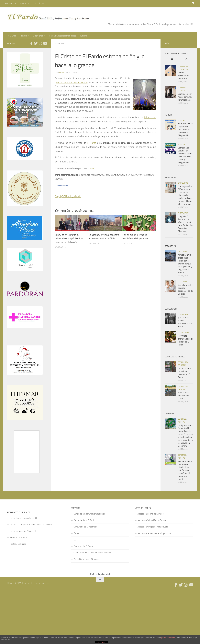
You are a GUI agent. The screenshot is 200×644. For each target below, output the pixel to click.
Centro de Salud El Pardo (84, 520)
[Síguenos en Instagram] (40, 43)
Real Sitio (11, 36)
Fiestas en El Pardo (18, 544)
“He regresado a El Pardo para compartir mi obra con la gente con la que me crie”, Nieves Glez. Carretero (185, 195)
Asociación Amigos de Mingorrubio (153, 527)
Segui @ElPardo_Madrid (68, 196)
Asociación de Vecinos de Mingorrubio (154, 533)
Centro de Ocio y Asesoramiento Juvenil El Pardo (185, 97)
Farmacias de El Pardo (83, 546)
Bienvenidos (11, 3)
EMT (76, 540)
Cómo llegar (38, 3)
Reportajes (183, 252)
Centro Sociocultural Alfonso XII (184, 76)
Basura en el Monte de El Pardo (183, 396)
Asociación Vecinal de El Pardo (151, 514)
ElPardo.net (150, 118)
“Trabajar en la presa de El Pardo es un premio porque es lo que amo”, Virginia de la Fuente (185, 264)
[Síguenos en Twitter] (36, 43)
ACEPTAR (101, 642)
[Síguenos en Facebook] (31, 43)
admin (62, 73)
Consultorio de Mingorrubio (85, 527)
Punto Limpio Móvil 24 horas (86, 559)
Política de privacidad (100, 574)
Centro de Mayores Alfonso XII (23, 531)
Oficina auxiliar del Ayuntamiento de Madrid (92, 553)
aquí (92, 168)
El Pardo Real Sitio (61, 186)
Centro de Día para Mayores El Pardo (89, 514)
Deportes (182, 419)
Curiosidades (184, 314)
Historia (23, 36)
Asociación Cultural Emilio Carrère (152, 520)
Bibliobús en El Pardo (19, 537)
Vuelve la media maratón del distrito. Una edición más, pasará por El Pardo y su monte (185, 470)
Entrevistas (183, 183)
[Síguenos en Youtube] (45, 43)
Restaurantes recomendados (63, 36)
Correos (77, 533)
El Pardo (92, 143)
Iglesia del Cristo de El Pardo (71, 83)
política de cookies (168, 638)
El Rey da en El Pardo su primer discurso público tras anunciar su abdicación (69, 238)
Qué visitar (38, 36)
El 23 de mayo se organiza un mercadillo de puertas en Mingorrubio (185, 129)
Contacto (24, 3)
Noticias (60, 43)
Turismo (84, 36)
